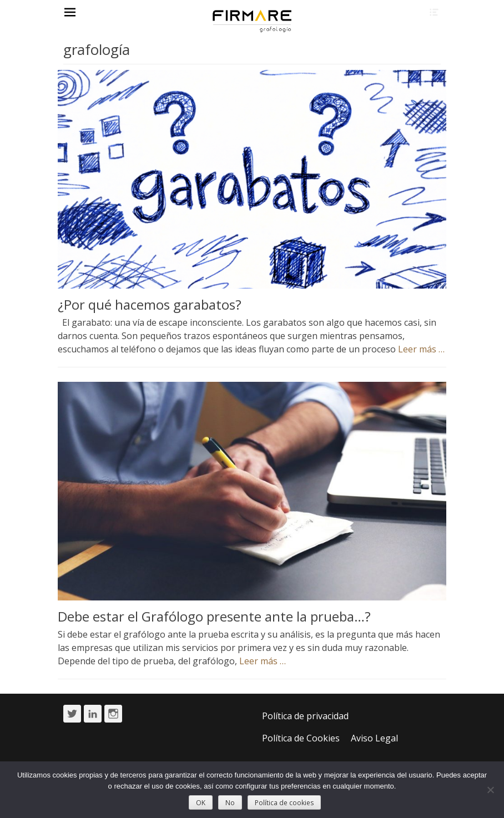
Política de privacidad (305, 716)
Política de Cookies (301, 738)
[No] (490, 790)
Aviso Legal (374, 738)
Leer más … (421, 349)
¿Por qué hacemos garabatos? (150, 304)
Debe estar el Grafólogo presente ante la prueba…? (214, 616)
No (230, 803)
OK (201, 803)
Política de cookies (284, 803)
